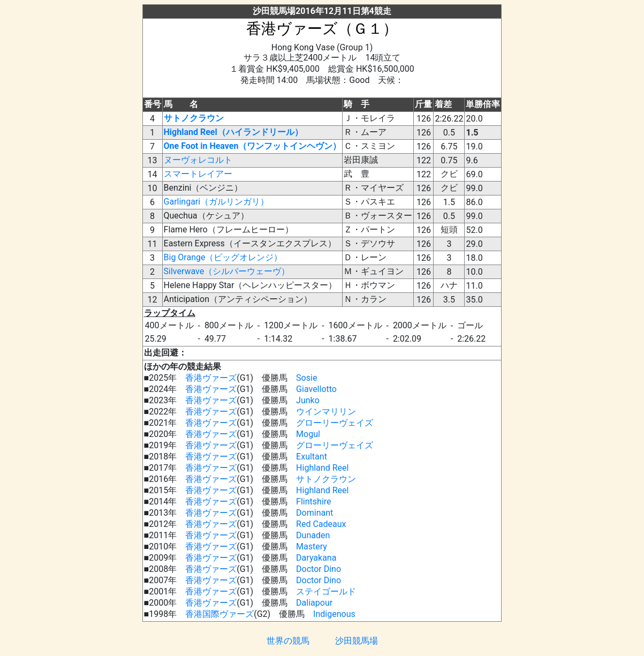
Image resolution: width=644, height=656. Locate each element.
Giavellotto (316, 389)
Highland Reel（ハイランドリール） (233, 132)
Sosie (306, 378)
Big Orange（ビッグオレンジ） (223, 257)
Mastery (312, 546)
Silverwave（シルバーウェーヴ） (227, 271)
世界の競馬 (288, 641)
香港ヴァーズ (211, 378)
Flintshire (313, 502)
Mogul (308, 434)
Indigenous (334, 614)
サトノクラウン (194, 118)
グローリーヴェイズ (335, 423)
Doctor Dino (319, 569)
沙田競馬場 (357, 641)
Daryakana (316, 558)
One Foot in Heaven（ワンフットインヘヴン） (253, 146)
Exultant (312, 457)
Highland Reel (322, 468)
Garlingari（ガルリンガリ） (217, 202)
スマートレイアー (198, 174)
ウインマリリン (326, 412)
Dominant (315, 513)
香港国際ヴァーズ (219, 614)
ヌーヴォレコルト (198, 160)
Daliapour (314, 603)
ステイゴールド (326, 591)
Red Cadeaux (321, 524)
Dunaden (313, 535)
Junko (308, 400)
